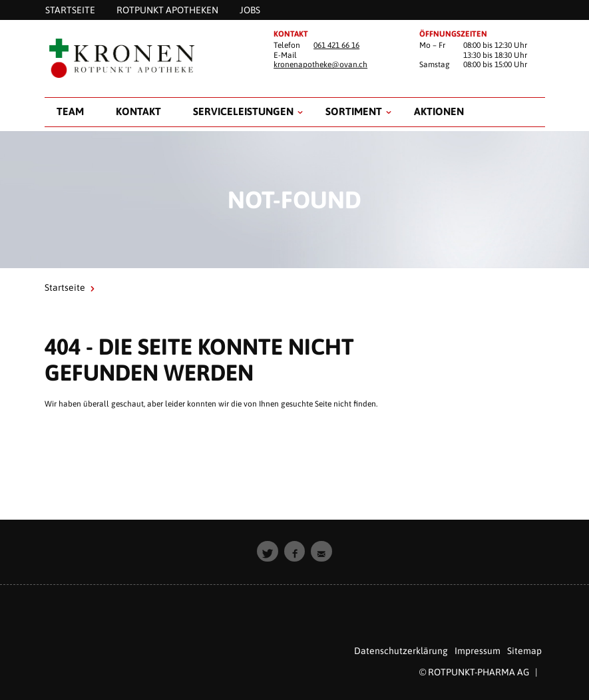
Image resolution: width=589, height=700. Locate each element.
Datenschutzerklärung (401, 651)
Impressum (478, 651)
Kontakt (138, 111)
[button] (268, 552)
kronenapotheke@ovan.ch (320, 65)
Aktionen (439, 111)
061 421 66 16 (336, 45)
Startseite (65, 287)
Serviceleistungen (243, 111)
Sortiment (354, 111)
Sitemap (524, 651)
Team (70, 111)
